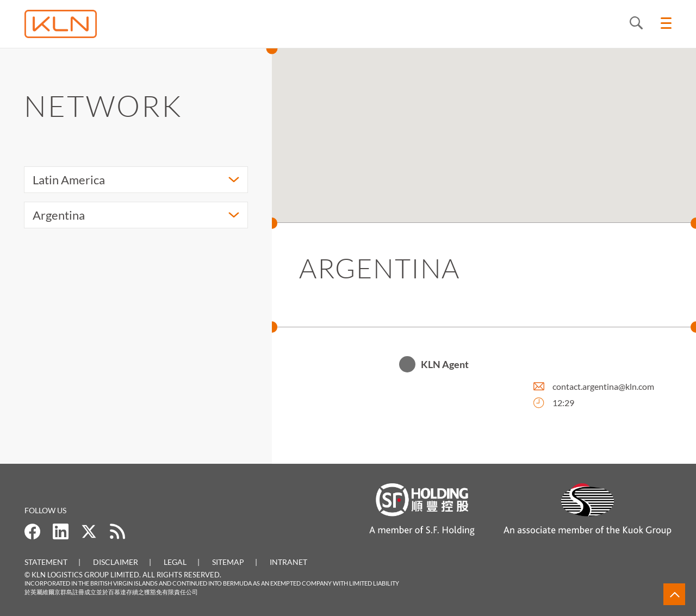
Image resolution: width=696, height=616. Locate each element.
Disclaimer (116, 562)
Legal (175, 562)
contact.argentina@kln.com (603, 387)
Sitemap (228, 562)
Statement (46, 562)
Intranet (288, 562)
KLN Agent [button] (445, 365)
